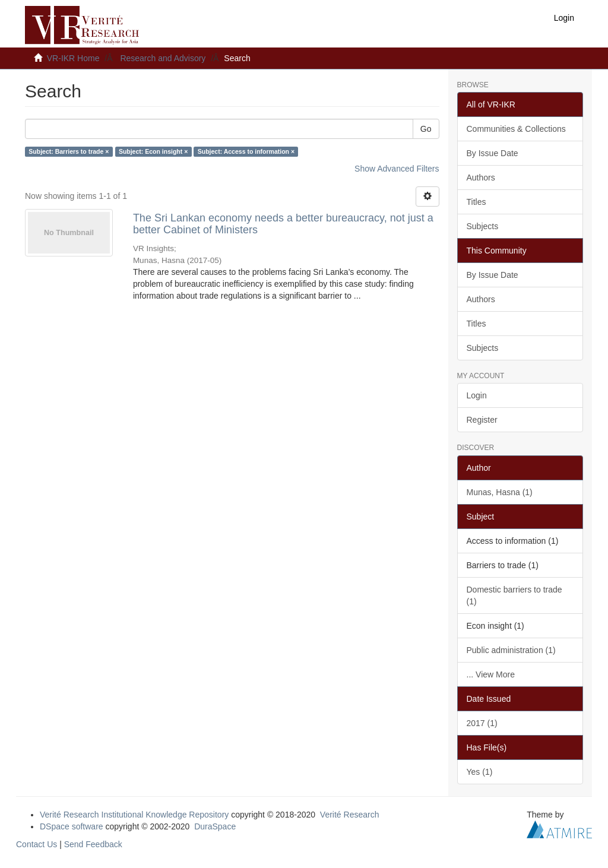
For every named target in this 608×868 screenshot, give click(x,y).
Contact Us (37, 844)
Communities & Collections (516, 129)
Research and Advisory (163, 58)
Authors (481, 178)
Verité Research (350, 815)
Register (482, 420)
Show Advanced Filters (397, 169)
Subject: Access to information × (246, 151)
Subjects (483, 226)
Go (426, 129)
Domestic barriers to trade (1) (514, 595)
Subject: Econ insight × (153, 151)
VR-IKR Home (73, 58)
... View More (491, 674)
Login (477, 395)
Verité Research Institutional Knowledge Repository (134, 815)
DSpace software (72, 826)
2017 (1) (482, 723)
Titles (476, 202)
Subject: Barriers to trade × (69, 151)
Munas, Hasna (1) (500, 492)
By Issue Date (493, 153)
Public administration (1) (511, 650)
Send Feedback (93, 844)
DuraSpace (215, 826)
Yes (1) (480, 772)
